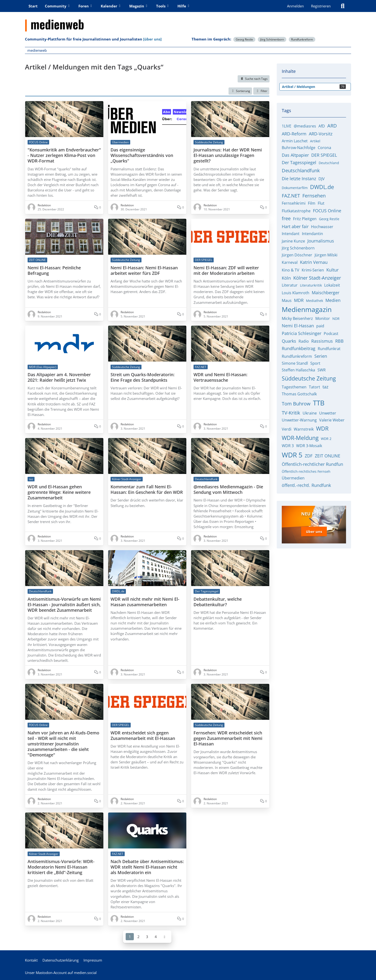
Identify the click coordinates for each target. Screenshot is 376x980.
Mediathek (314, 301)
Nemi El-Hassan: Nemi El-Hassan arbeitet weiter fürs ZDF (144, 270)
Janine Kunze (293, 241)
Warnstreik (304, 429)
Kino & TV (291, 270)
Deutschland (329, 163)
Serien (321, 356)
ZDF (309, 456)
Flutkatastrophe (296, 211)
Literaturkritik (311, 285)
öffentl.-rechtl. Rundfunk (306, 485)
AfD (322, 126)
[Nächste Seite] (164, 936)
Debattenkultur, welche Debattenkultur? (218, 602)
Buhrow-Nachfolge (299, 148)
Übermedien (293, 478)
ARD (332, 126)
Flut (321, 203)
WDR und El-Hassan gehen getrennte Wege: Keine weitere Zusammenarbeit (59, 492)
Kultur (332, 270)
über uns (314, 531)
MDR (299, 300)
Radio (304, 341)
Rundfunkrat (329, 349)
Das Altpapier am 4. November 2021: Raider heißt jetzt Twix (59, 377)
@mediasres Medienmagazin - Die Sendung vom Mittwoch (228, 490)
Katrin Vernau (314, 262)
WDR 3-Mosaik (309, 446)
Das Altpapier (295, 155)
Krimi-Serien (313, 270)
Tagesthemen (294, 387)
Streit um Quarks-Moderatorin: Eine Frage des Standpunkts (143, 377)
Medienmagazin (307, 309)
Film (312, 203)
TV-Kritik (291, 413)
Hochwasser (322, 227)
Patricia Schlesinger (302, 333)
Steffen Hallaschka (298, 370)
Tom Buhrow (296, 404)
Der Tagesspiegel (299, 162)
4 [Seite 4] (156, 936)
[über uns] (152, 39)
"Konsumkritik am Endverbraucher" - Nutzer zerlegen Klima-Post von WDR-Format (64, 155)
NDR (336, 319)
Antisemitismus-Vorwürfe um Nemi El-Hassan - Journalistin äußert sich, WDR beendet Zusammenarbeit (64, 604)
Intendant (291, 234)
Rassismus (322, 341)
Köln (286, 278)
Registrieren (321, 6)
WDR (322, 428)
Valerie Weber (332, 420)
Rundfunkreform (302, 39)
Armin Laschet (295, 141)
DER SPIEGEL (324, 155)
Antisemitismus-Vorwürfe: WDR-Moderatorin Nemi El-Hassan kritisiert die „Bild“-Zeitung (61, 867)
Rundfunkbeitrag (299, 348)
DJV (322, 179)
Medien (333, 300)
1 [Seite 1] (130, 936)
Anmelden (295, 6)
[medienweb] (188, 22)
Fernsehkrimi (294, 203)
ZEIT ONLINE (328, 456)
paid (320, 326)
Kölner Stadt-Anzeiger (317, 278)
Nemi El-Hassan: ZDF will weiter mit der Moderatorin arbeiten (226, 270)
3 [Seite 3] (147, 936)
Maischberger (326, 293)
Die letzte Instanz (299, 179)
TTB (319, 403)
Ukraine (310, 413)
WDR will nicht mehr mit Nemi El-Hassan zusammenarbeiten (145, 602)
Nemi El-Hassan (298, 326)
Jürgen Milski (326, 255)
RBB (339, 341)
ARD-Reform (294, 134)
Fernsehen (314, 196)
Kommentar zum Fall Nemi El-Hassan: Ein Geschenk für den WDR (147, 490)
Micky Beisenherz (297, 318)
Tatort (314, 387)
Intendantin (312, 234)
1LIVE (287, 126)
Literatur (290, 285)
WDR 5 (292, 455)
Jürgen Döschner (297, 255)
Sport (315, 363)
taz (325, 387)
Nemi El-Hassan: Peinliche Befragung (54, 270)
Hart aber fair (295, 226)
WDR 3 (288, 446)
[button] (240, 91)
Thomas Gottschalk (299, 394)
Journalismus (321, 241)
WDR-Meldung (300, 438)
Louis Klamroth (296, 293)
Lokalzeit (332, 285)
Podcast (331, 334)
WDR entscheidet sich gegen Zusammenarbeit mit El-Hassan (143, 735)
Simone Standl (295, 363)
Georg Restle (244, 39)
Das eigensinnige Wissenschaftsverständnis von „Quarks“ (142, 155)
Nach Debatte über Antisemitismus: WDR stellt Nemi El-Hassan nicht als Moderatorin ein (147, 867)
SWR (322, 370)
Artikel (315, 141)
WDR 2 (326, 439)
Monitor (323, 318)
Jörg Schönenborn (272, 39)
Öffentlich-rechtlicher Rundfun (312, 464)
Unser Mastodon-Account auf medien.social (61, 973)
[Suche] (343, 6)
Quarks (289, 341)
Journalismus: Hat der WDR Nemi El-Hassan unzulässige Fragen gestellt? (228, 155)
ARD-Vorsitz (321, 134)
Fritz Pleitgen (305, 219)
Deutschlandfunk (301, 170)
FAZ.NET (291, 196)
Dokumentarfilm (295, 188)
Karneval (290, 262)
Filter (261, 91)
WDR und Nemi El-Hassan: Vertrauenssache (220, 377)
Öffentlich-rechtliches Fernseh (306, 471)
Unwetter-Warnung (299, 420)
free (286, 218)
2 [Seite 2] (138, 936)
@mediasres (305, 126)
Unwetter (328, 413)
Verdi (287, 429)
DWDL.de (322, 187)
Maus (287, 300)
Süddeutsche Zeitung (309, 378)
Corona (324, 148)
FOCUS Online (327, 211)
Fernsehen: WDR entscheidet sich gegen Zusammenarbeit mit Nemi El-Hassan (228, 738)
